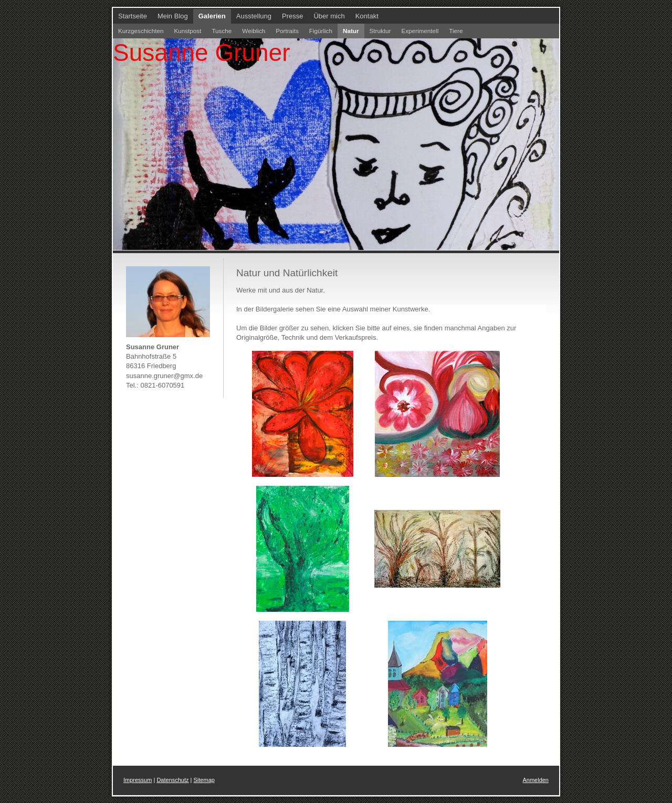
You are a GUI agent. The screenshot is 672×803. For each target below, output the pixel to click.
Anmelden (535, 780)
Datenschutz (172, 780)
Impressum (138, 780)
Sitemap (204, 780)
